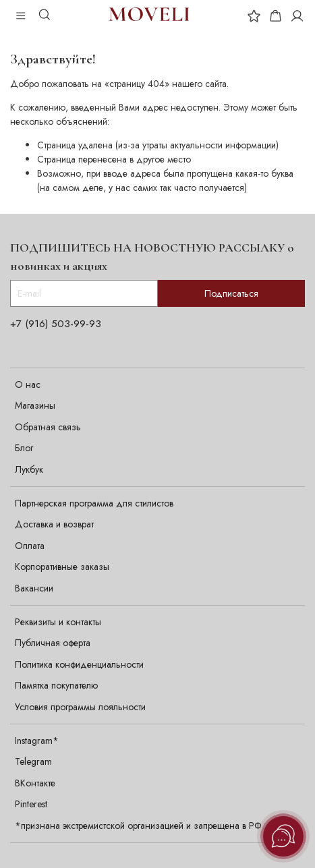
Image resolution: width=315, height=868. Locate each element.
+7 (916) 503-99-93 (56, 324)
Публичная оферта (53, 643)
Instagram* (37, 741)
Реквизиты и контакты (58, 622)
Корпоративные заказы (62, 567)
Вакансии (34, 588)
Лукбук (29, 469)
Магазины (35, 405)
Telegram (33, 761)
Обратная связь (48, 427)
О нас (28, 384)
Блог (24, 448)
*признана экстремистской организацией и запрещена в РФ (138, 826)
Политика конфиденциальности (79, 664)
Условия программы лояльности (80, 707)
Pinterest (31, 804)
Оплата (30, 546)
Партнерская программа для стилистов (94, 503)
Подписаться (231, 293)
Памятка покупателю (56, 685)
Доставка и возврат (54, 524)
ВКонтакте (35, 783)
